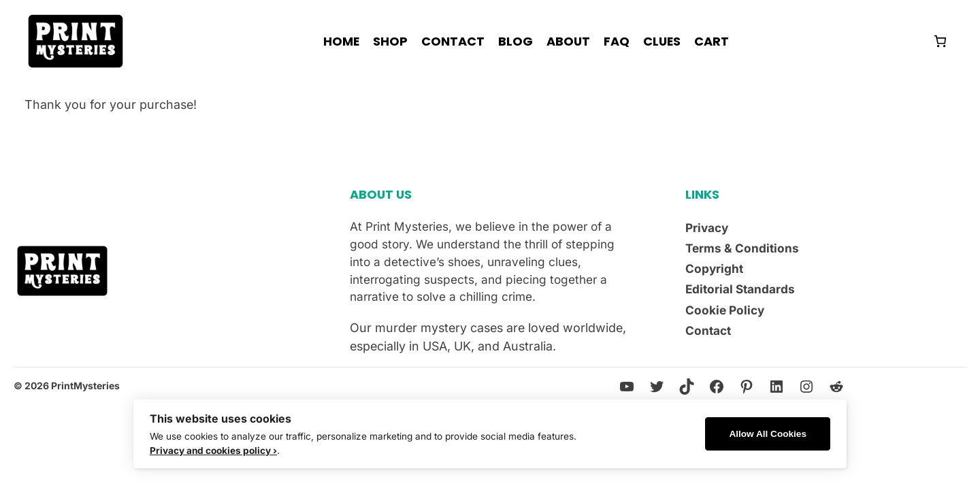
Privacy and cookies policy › (213, 451)
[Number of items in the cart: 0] (940, 41)
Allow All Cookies (768, 434)
